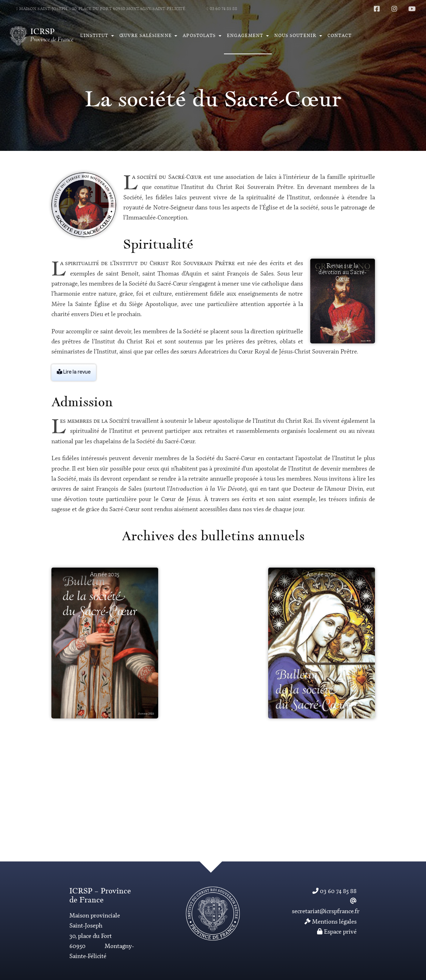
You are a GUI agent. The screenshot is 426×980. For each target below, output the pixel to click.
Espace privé (337, 932)
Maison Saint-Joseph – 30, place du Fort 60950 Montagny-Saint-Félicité (101, 9)
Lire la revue (74, 372)
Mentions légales (331, 922)
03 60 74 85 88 (222, 9)
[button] (97, 36)
